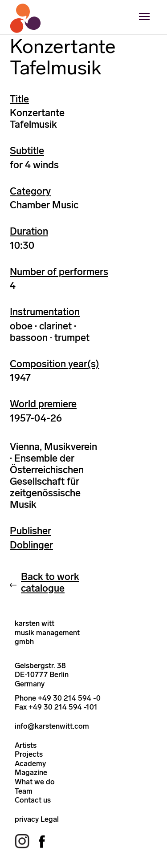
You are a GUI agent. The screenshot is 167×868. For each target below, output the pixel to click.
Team (24, 791)
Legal (50, 819)
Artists (26, 745)
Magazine (31, 772)
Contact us (33, 800)
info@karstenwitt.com (52, 726)
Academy (30, 763)
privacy (27, 819)
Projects (29, 754)
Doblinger (31, 545)
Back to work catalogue (50, 582)
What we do (35, 782)
